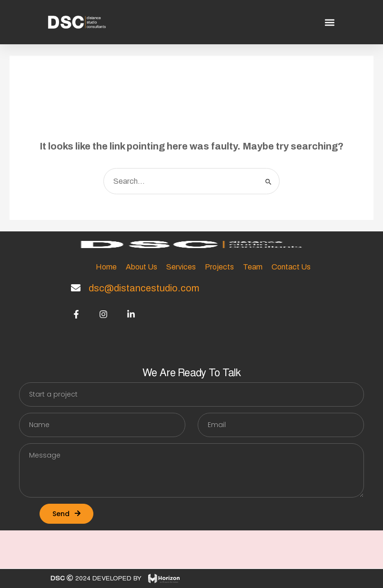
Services (181, 267)
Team (253, 267)
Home (106, 267)
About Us (141, 267)
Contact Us (291, 267)
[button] (330, 22)
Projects (219, 267)
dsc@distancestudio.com (144, 288)
